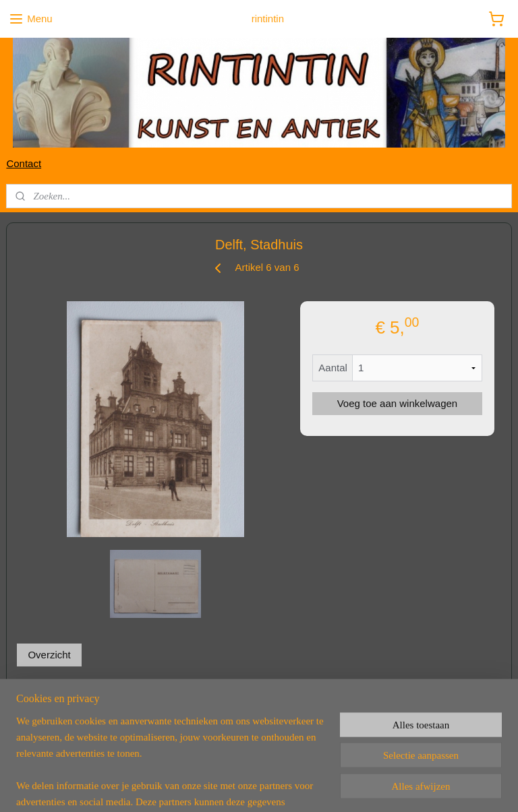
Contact (24, 163)
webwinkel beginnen (275, 787)
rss (231, 787)
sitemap (207, 787)
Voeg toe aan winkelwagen (397, 403)
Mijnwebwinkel (379, 787)
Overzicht (49, 654)
